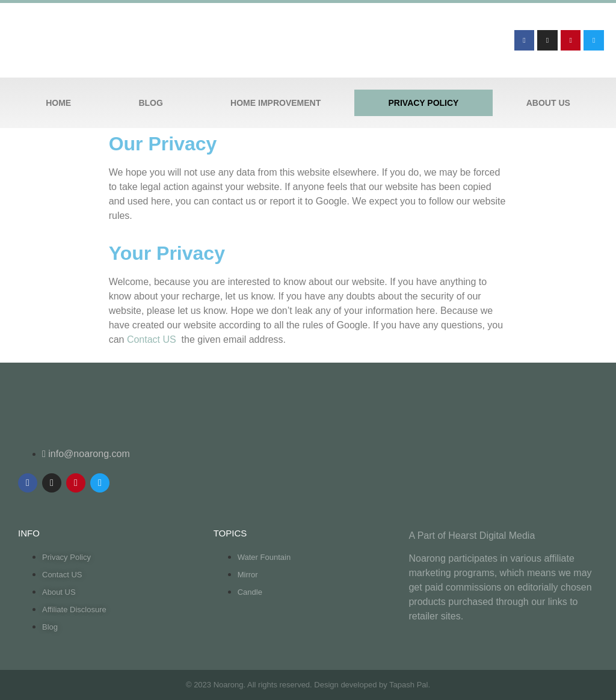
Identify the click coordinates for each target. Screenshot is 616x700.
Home (58, 103)
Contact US (153, 339)
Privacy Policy (424, 103)
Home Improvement (276, 103)
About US (548, 103)
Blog (150, 103)
